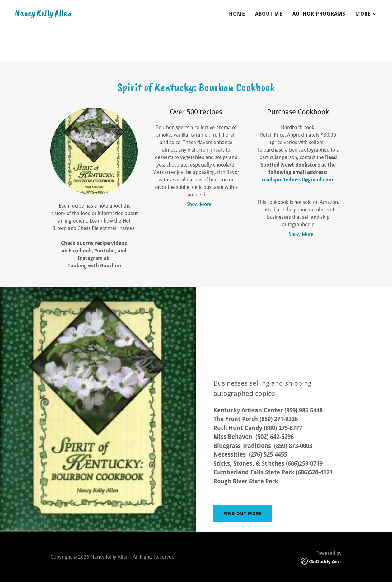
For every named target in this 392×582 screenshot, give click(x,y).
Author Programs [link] (319, 14)
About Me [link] (269, 14)
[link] (43, 14)
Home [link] (237, 14)
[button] (366, 14)
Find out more (243, 514)
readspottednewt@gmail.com (297, 180)
